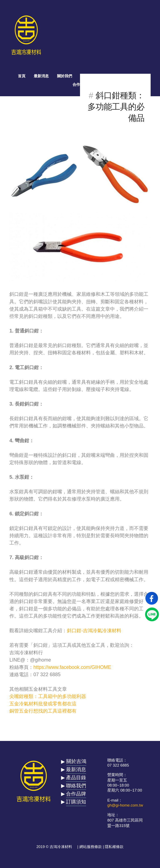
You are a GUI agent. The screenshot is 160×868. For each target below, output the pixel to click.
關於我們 (65, 76)
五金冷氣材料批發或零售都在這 (43, 704)
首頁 (22, 76)
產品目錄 (88, 76)
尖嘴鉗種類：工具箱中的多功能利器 (48, 696)
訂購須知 (76, 802)
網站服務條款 (91, 847)
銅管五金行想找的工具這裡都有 (43, 711)
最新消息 (41, 76)
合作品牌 (80, 85)
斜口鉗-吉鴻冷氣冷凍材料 (94, 631)
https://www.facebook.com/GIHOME (72, 667)
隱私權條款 (114, 847)
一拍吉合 (111, 76)
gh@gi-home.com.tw (125, 805)
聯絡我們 (135, 76)
